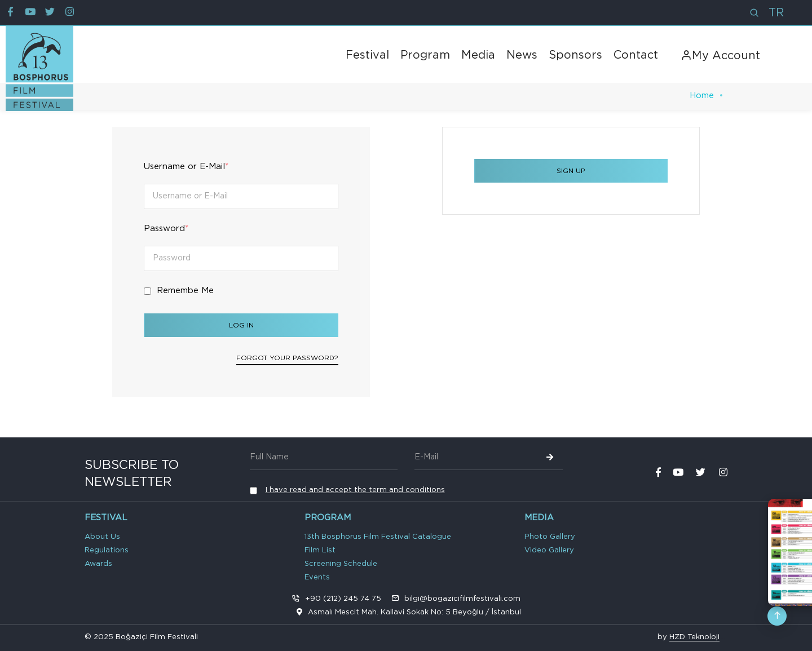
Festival (367, 55)
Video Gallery (549, 550)
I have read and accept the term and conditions (355, 490)
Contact (636, 55)
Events (317, 577)
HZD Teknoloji (694, 637)
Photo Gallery (550, 537)
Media (478, 55)
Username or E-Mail (186, 167)
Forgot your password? (287, 358)
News (522, 55)
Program (425, 55)
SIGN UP (571, 171)
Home (702, 96)
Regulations (107, 550)
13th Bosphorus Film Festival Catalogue (378, 537)
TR (776, 13)
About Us (102, 537)
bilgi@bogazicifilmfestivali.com (462, 599)
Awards (98, 564)
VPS (726, 639)
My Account (720, 56)
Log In (241, 325)
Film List (320, 550)
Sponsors (575, 55)
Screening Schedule (341, 564)
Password (166, 229)
